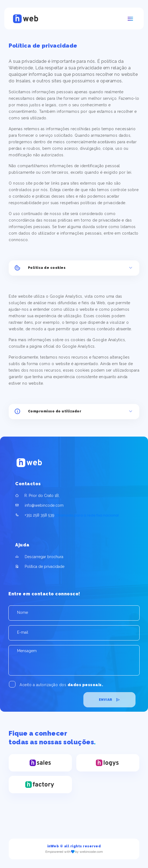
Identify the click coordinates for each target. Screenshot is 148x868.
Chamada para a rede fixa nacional (67, 515)
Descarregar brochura (44, 557)
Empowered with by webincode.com (74, 852)
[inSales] (40, 763)
